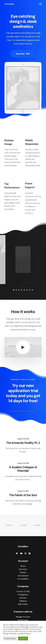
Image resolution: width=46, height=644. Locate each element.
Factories (23, 569)
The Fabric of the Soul (23, 495)
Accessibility (23, 579)
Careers (23, 572)
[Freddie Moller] (9, 4)
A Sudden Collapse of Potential (23, 469)
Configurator (23, 595)
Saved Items (23, 620)
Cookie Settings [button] (10, 638)
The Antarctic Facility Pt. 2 (23, 443)
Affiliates (23, 601)
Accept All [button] (23, 638)
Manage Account (23, 617)
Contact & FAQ (23, 591)
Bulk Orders (23, 604)
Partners (23, 598)
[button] (40, 4)
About (23, 566)
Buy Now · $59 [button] (23, 54)
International (23, 576)
